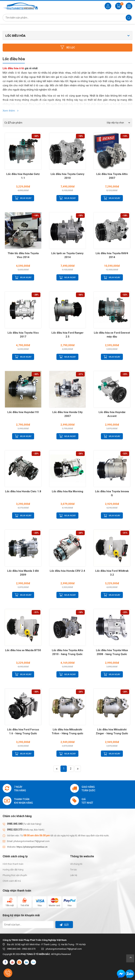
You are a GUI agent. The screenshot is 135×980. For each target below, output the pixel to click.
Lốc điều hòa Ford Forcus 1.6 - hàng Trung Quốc (23, 731)
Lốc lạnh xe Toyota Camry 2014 (67, 255)
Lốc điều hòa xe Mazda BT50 (23, 650)
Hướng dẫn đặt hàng (13, 870)
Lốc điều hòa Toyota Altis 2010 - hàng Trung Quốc (67, 652)
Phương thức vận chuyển (15, 875)
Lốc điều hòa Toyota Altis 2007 (112, 176)
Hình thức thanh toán (13, 864)
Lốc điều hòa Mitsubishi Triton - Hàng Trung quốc (67, 731)
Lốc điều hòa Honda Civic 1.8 (23, 491)
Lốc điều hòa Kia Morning (67, 491)
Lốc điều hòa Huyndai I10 (23, 412)
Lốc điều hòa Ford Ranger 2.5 (67, 335)
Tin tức (73, 870)
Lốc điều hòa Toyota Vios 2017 (23, 335)
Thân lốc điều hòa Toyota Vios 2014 (23, 255)
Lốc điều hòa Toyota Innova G (112, 493)
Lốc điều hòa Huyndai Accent (112, 414)
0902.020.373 (15, 830)
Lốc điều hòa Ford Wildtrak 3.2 (112, 573)
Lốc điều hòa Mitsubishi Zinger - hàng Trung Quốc (112, 731)
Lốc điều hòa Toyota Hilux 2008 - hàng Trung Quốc (112, 652)
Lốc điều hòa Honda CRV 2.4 (67, 571)
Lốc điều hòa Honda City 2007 (67, 414)
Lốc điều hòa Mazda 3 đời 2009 (23, 573)
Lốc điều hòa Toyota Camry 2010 (67, 176)
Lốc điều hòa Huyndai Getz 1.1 (23, 176)
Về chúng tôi (76, 864)
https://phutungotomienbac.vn (32, 847)
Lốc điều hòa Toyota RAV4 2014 (112, 255)
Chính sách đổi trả (12, 881)
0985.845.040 (15, 824)
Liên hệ (74, 875)
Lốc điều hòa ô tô (13, 68)
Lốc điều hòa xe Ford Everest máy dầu (112, 335)
